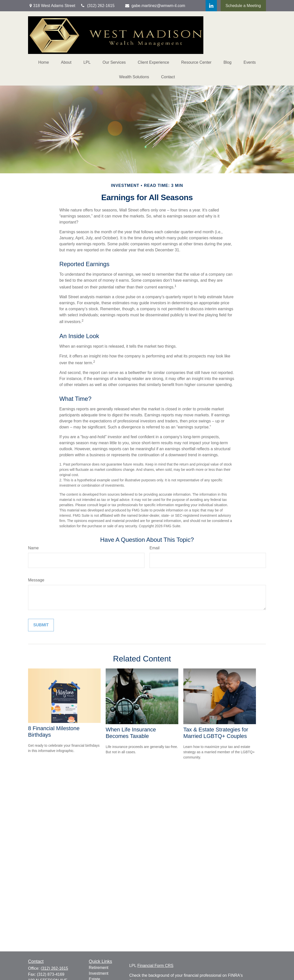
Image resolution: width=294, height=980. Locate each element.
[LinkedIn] (211, 6)
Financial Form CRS (155, 966)
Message (36, 580)
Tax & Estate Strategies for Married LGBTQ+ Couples (216, 733)
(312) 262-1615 (54, 968)
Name (33, 548)
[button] (44, 62)
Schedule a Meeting (243, 6)
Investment (99, 973)
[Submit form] (41, 625)
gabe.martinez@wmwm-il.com (155, 6)
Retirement (99, 968)
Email (155, 548)
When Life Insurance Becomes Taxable (131, 733)
